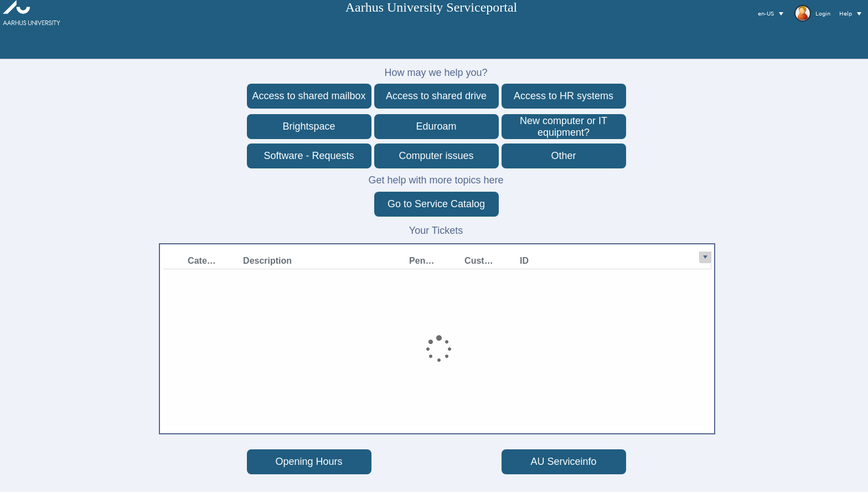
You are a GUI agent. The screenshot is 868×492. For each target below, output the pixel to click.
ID (377, 261)
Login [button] (812, 13)
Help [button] (846, 14)
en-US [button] (766, 14)
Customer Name (335, 261)
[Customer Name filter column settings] (361, 260)
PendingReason (279, 261)
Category (58, 261)
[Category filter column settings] (84, 260)
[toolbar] (802, 14)
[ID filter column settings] (416, 260)
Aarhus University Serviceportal (432, 7)
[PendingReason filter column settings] (306, 260)
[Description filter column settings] (250, 260)
